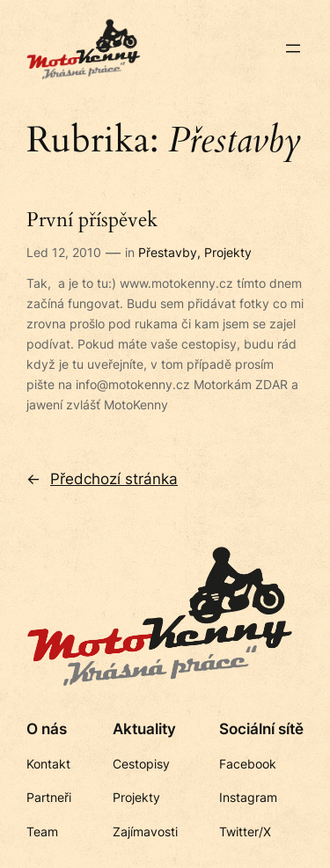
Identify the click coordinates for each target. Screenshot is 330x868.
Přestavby (168, 252)
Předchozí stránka (102, 479)
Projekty (228, 252)
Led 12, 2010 (64, 252)
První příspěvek (92, 221)
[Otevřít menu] (293, 48)
